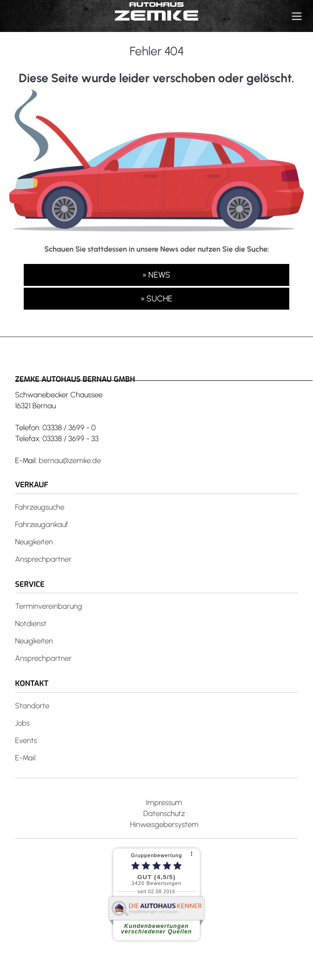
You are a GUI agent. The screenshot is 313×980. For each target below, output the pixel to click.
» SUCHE (156, 299)
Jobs (22, 723)
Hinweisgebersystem (164, 824)
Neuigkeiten (34, 542)
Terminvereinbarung (49, 606)
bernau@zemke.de (70, 460)
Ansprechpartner (43, 559)
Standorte (32, 706)
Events (26, 740)
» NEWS (156, 275)
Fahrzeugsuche (40, 507)
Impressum (164, 802)
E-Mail (25, 758)
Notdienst (31, 623)
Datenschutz (164, 813)
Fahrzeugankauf (42, 524)
